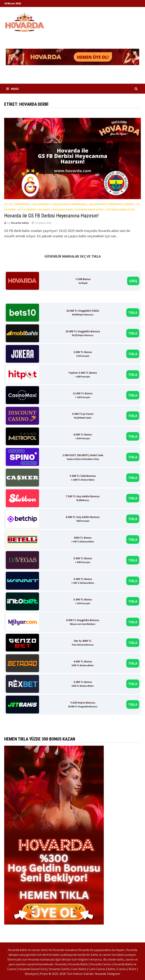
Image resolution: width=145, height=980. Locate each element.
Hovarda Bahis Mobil (90, 209)
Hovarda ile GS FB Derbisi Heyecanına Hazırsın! (51, 216)
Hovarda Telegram (107, 974)
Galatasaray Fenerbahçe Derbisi (111, 204)
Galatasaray (41, 204)
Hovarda (44, 209)
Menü (12, 89)
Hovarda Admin (20, 223)
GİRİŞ (133, 281)
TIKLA (133, 313)
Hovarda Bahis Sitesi (121, 209)
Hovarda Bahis (63, 209)
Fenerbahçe (22, 204)
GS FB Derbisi (27, 209)
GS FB (8, 204)
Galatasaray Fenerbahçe (69, 204)
